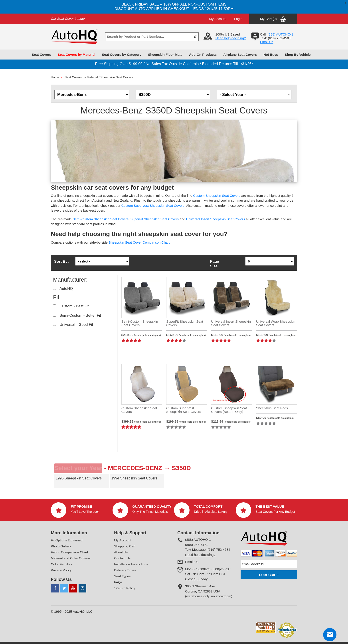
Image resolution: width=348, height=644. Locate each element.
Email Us (267, 42)
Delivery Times (125, 570)
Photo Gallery (61, 546)
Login (238, 19)
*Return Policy (125, 588)
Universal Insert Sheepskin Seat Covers (216, 219)
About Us (121, 552)
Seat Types (122, 576)
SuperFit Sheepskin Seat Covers (155, 219)
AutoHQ (66, 289)
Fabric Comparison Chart (69, 552)
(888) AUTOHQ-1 (198, 540)
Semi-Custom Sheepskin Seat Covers (101, 219)
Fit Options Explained (67, 540)
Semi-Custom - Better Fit (80, 315)
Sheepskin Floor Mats (165, 55)
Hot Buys (271, 55)
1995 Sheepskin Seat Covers (79, 478)
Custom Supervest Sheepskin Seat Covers (153, 206)
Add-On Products (203, 55)
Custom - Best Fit (74, 306)
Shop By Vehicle (298, 55)
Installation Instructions (131, 564)
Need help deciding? (231, 38)
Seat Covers (41, 55)
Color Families (61, 564)
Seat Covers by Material (76, 55)
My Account (218, 19)
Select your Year (78, 468)
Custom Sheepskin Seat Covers (217, 196)
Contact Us (122, 558)
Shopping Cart (125, 546)
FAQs (118, 582)
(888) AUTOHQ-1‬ (281, 34)
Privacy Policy (61, 570)
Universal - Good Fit (76, 325)
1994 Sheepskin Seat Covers (134, 478)
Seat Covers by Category (122, 55)
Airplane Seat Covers (240, 55)
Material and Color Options (71, 558)
